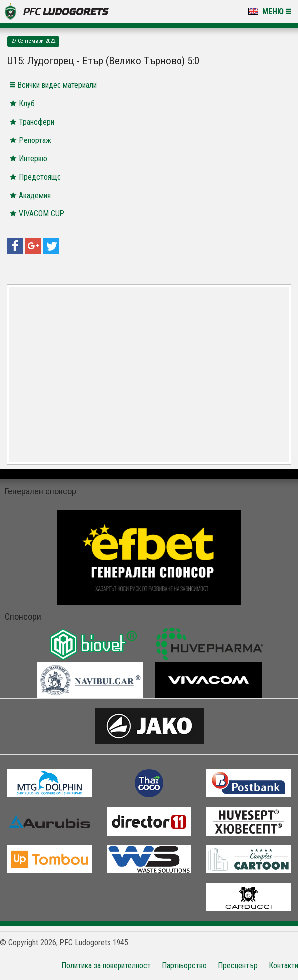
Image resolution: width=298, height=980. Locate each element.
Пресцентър (238, 965)
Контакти (283, 965)
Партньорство (184, 965)
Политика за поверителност (106, 965)
